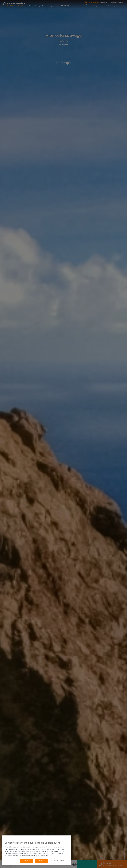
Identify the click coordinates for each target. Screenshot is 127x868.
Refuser (41, 861)
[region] (36, 850)
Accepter (27, 861)
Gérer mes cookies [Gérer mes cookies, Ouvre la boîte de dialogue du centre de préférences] (59, 861)
